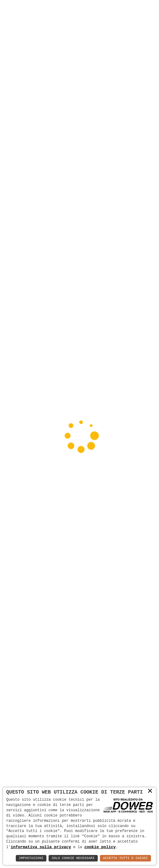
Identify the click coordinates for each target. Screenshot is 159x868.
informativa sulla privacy (41, 847)
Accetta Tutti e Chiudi (125, 858)
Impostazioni (31, 858)
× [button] (150, 791)
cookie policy (100, 847)
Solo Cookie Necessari (73, 858)
